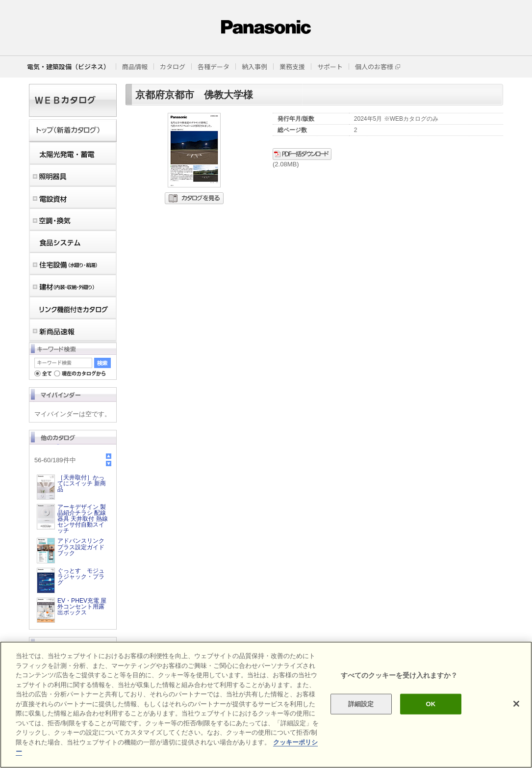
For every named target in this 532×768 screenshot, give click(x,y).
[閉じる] (516, 704)
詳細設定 (361, 704)
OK (431, 704)
